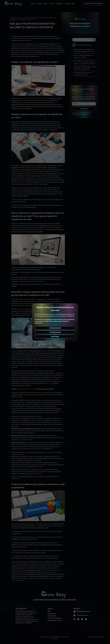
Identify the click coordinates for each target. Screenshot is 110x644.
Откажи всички (55, 332)
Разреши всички (55, 328)
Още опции (55, 337)
